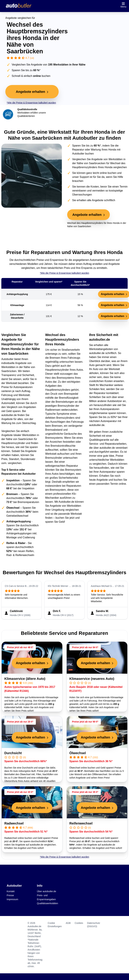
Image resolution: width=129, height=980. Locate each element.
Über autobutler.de (47, 891)
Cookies (79, 923)
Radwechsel (14, 823)
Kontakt (11, 891)
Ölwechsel (78, 753)
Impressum (12, 899)
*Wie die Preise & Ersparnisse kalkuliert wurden (31, 103)
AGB (68, 923)
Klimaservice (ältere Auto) (25, 679)
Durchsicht (13, 753)
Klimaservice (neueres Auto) (92, 679)
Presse (10, 895)
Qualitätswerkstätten (48, 903)
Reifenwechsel (81, 823)
